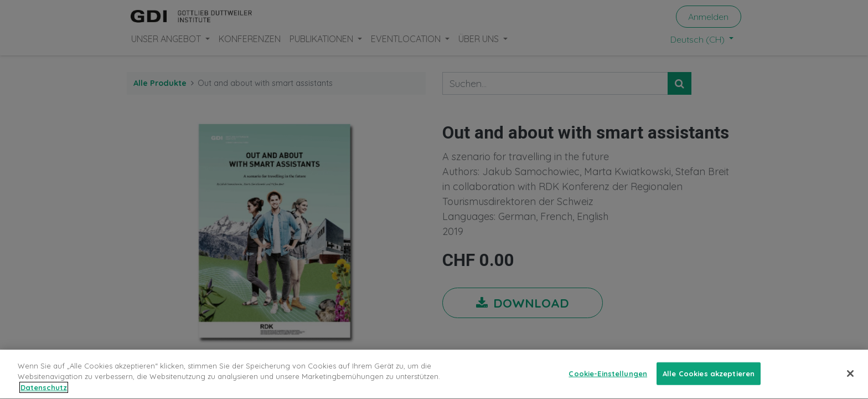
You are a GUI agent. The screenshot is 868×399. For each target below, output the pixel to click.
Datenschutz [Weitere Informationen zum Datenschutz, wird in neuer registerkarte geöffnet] (44, 391)
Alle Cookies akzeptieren (709, 376)
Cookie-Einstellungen (608, 376)
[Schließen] (850, 376)
